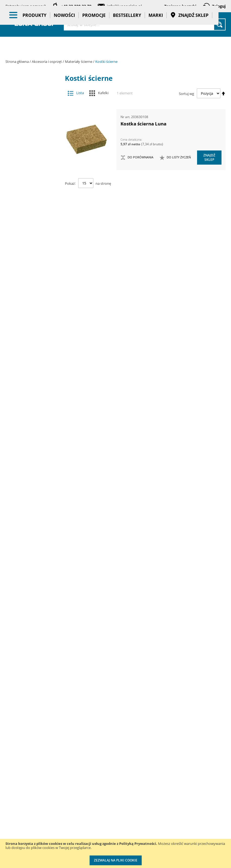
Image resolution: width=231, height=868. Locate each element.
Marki (156, 46)
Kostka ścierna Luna (143, 124)
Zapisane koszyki (180, 6)
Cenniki (107, 745)
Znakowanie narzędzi (152, 838)
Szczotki (34, 269)
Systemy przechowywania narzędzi (35, 528)
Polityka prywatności (111, 805)
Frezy (31, 146)
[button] (175, 158)
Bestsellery (127, 46)
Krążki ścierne (34, 189)
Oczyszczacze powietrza (35, 484)
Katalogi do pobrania (111, 761)
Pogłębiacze (31, 349)
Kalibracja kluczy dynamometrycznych (157, 783)
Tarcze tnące (31, 376)
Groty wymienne (31, 157)
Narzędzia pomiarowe (35, 452)
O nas (11, 745)
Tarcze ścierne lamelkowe (34, 258)
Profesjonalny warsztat (113, 827)
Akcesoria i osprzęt (47, 61)
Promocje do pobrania (112, 783)
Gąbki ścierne (34, 295)
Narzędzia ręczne (35, 468)
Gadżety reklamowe (35, 589)
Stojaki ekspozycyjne (35, 510)
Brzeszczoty (31, 124)
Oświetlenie (35, 497)
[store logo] (35, 24)
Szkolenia (55, 756)
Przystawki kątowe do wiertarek (31, 362)
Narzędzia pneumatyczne (35, 437)
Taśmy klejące (35, 618)
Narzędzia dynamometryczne (37, 421)
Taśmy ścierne (34, 247)
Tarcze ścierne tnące (34, 328)
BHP (35, 544)
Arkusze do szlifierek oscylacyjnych (34, 234)
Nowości (64, 46)
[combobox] (145, 24)
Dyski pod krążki (34, 317)
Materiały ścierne (79, 61)
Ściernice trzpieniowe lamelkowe (34, 202)
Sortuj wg (186, 93)
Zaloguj (219, 6)
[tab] (10, 90)
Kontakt (53, 745)
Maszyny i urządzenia (35, 405)
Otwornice (31, 338)
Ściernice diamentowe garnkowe (34, 282)
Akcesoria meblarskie (31, 114)
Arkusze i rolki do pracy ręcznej (34, 218)
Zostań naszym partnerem (19, 772)
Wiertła (31, 387)
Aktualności (16, 756)
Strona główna (18, 61)
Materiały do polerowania (31, 167)
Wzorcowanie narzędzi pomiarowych (153, 810)
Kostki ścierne (34, 306)
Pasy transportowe (35, 605)
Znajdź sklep (189, 46)
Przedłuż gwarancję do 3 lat (155, 755)
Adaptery (31, 103)
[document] (116, 853)
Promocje (94, 46)
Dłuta (31, 135)
